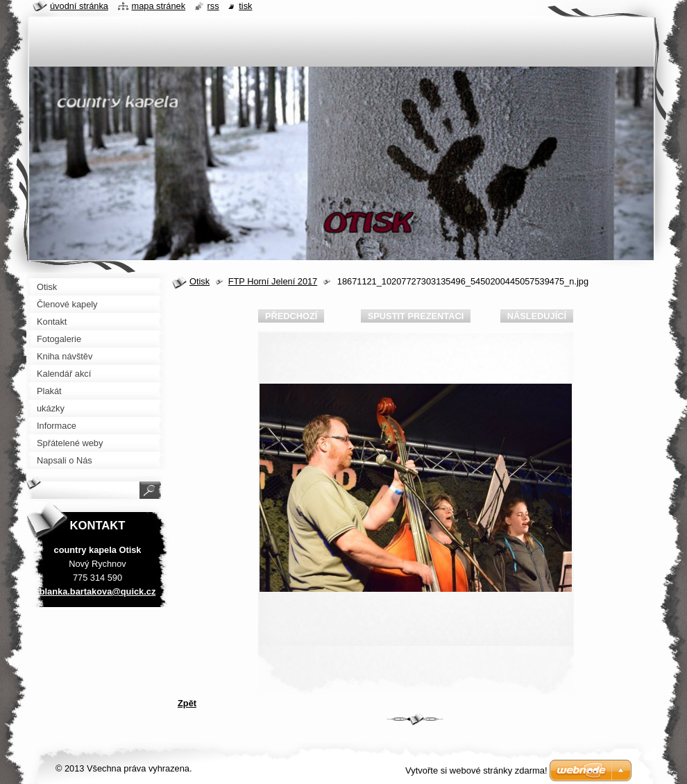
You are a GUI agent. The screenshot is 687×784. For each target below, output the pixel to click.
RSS (213, 6)
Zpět (187, 703)
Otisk (200, 281)
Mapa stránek (159, 6)
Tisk (245, 6)
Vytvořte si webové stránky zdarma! (476, 770)
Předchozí (291, 316)
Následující (537, 316)
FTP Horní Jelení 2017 (273, 281)
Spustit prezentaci (416, 316)
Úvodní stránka (79, 6)
